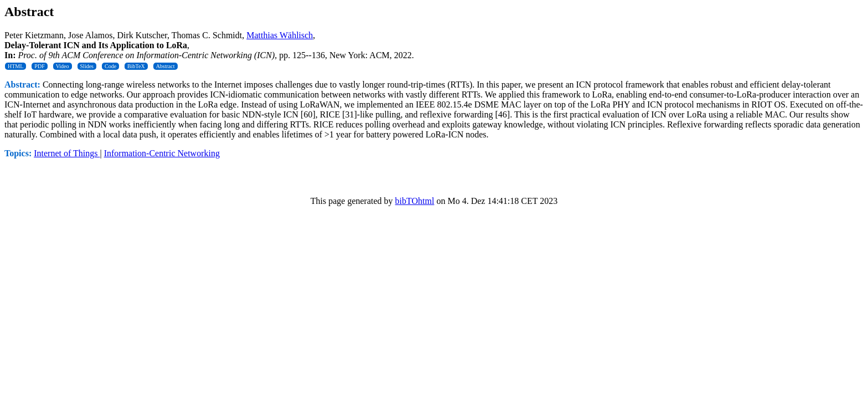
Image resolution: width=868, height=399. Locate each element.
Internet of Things (67, 153)
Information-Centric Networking (162, 153)
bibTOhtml (415, 201)
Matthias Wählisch (280, 35)
